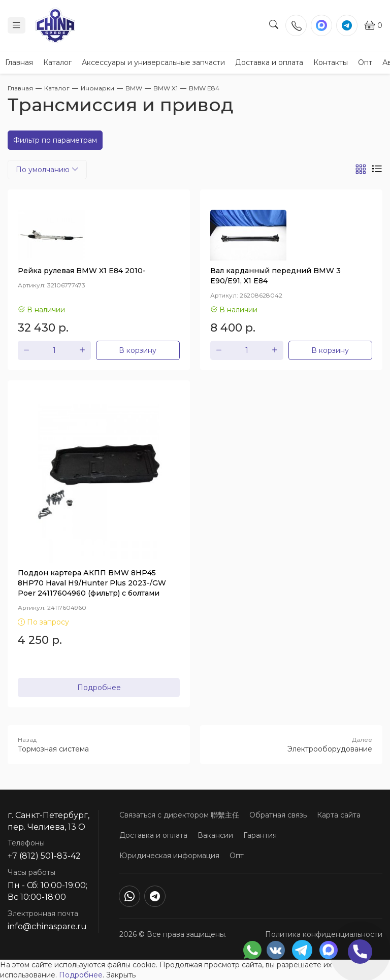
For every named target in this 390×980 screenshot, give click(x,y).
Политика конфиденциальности (324, 934)
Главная (19, 62)
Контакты (331, 62)
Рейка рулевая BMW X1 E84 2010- (82, 271)
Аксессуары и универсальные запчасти (153, 62)
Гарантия (260, 835)
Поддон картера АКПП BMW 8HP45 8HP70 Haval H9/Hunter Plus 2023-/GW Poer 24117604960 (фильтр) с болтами (92, 583)
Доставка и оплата (269, 62)
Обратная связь (278, 815)
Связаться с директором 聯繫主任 (179, 815)
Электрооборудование (291, 744)
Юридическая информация (169, 856)
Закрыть (121, 975)
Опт (365, 62)
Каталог (57, 62)
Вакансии (215, 835)
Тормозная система (99, 744)
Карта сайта (339, 815)
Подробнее (99, 688)
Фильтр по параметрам (55, 140)
